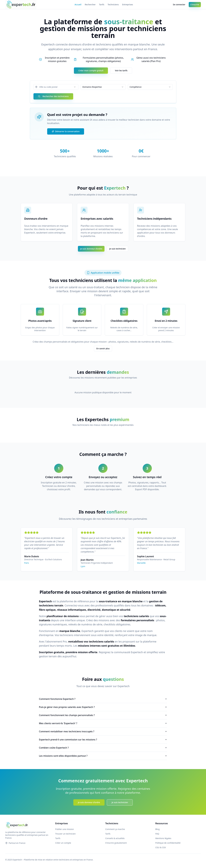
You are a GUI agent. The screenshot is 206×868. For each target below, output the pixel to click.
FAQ (157, 834)
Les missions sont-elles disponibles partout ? (103, 756)
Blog (158, 829)
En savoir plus (103, 348)
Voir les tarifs (121, 70)
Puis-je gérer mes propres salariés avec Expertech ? (103, 707)
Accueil (78, 4)
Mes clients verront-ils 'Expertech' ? (103, 723)
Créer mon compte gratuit (91, 70)
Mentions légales (163, 838)
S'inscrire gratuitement (116, 843)
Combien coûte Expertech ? (103, 748)
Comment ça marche (115, 829)
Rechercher (90, 4)
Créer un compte (63, 843)
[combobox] (56, 87)
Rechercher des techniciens (53, 96)
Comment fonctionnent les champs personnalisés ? (103, 715)
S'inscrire (195, 4)
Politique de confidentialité (168, 843)
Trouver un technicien (66, 834)
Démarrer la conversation (66, 131)
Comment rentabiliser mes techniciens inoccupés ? (103, 731)
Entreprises (128, 4)
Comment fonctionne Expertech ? (103, 699)
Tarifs (102, 4)
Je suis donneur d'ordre (91, 249)
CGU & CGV (161, 847)
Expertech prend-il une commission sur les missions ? (103, 740)
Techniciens (113, 4)
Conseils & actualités (115, 838)
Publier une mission (65, 829)
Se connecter (179, 4)
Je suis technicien (117, 249)
